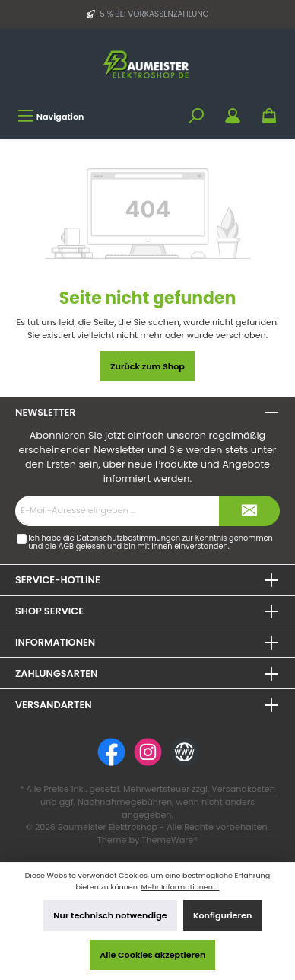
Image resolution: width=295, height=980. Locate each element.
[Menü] (51, 116)
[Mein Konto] (233, 116)
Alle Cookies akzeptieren (152, 955)
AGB (66, 546)
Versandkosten (243, 789)
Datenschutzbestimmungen (128, 538)
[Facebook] (111, 752)
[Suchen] (196, 116)
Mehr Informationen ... (180, 887)
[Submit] (249, 511)
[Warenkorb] (269, 116)
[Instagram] (148, 752)
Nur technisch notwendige (110, 915)
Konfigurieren (222, 915)
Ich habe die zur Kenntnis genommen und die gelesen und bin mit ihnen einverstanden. (151, 543)
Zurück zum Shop (147, 366)
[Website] (184, 752)
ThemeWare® (170, 840)
